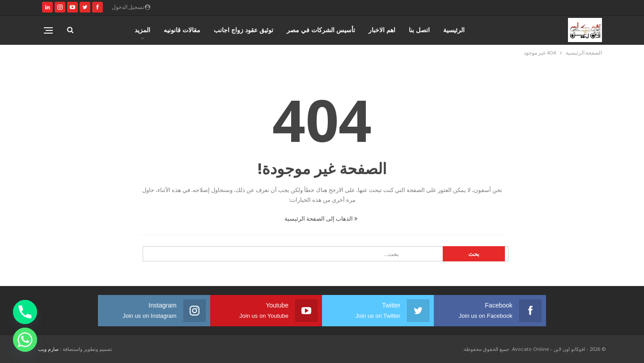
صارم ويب (48, 349)
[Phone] (25, 312)
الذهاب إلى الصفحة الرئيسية (321, 218)
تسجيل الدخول (131, 7)
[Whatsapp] (25, 340)
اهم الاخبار (382, 30)
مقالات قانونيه (182, 30)
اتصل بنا (419, 30)
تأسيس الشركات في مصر (321, 30)
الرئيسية (454, 30)
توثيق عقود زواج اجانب (244, 30)
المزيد (142, 30)
